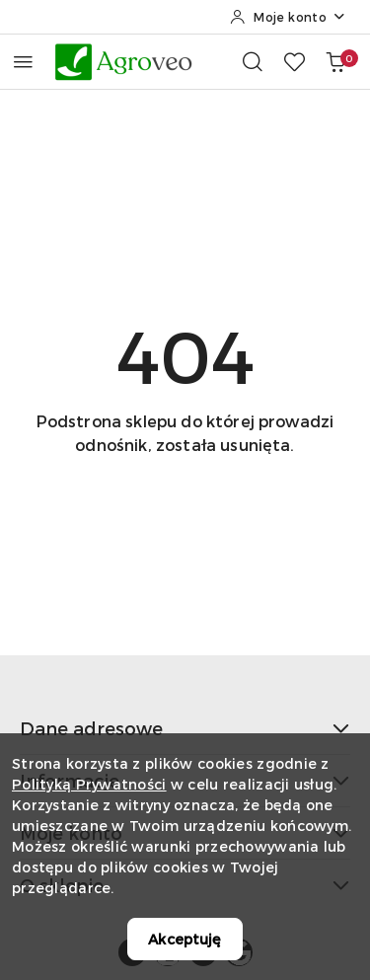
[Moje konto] (288, 17)
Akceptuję (185, 939)
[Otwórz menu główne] (23, 62)
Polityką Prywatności (89, 784)
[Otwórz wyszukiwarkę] (253, 61)
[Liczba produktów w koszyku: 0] (335, 61)
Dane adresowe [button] (185, 728)
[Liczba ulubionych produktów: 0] (294, 61)
